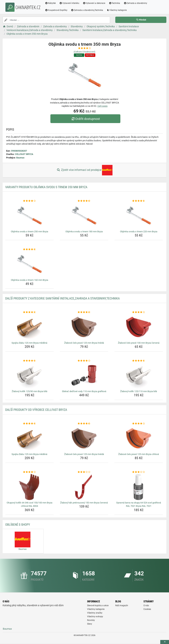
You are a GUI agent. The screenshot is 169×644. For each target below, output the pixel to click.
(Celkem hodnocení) (84, 52)
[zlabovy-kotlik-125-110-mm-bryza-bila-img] (139, 376)
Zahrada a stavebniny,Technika (87, 10)
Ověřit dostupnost (85, 119)
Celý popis (103, 106)
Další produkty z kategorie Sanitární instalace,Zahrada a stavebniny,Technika (62, 298)
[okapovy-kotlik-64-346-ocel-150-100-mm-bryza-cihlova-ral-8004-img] (29, 487)
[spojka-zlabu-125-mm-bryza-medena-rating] (29, 312)
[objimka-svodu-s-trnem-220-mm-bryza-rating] (139, 201)
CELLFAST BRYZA (24, 154)
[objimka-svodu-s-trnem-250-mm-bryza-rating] (29, 201)
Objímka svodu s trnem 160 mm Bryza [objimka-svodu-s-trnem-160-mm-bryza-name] (29, 280)
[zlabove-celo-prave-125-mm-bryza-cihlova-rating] (139, 424)
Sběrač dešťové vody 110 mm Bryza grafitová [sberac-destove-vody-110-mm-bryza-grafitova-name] (84, 391)
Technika (114, 3)
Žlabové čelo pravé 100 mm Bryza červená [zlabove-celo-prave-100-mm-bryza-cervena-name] (139, 343)
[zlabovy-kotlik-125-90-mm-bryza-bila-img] (29, 376)
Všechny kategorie (117, 10)
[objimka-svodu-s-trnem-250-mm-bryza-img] (29, 216)
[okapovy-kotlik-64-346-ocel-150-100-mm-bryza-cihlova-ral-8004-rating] (29, 472)
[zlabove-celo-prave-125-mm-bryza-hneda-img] (84, 327)
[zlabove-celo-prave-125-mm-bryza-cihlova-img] (139, 438)
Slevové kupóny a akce (98, 605)
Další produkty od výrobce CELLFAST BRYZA (36, 410)
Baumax (20, 158)
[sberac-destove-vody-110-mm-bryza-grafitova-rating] (84, 361)
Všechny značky (95, 613)
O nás (146, 605)
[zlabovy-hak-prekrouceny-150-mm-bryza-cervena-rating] (84, 472)
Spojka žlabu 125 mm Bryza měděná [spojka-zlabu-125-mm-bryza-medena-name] (29, 343)
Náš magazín (122, 605)
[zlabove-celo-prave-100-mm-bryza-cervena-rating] (139, 312)
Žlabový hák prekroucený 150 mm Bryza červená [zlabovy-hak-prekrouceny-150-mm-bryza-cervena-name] (84, 503)
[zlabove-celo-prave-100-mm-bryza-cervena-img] (139, 327)
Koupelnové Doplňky (56, 10)
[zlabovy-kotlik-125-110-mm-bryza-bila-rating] (139, 361)
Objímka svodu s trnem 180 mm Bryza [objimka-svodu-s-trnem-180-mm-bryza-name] (84, 232)
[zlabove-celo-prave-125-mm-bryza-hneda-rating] (84, 312)
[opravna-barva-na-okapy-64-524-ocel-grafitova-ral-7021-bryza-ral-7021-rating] (139, 472)
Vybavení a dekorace (94, 3)
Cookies (147, 609)
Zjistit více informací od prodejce (84, 170)
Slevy (90, 624)
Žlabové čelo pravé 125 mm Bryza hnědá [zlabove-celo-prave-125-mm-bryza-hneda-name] (84, 343)
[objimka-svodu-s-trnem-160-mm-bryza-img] (29, 264)
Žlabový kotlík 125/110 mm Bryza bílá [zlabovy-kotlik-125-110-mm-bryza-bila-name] (139, 391)
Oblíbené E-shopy (18, 525)
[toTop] (165, 642)
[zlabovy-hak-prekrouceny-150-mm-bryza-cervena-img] (84, 487)
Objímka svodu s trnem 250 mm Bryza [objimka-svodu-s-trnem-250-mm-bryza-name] (29, 232)
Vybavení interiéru (69, 3)
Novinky (91, 620)
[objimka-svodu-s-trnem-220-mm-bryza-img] (139, 216)
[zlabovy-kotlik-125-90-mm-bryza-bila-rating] (29, 361)
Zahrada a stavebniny (135, 3)
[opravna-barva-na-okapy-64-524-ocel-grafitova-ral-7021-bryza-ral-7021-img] (139, 487)
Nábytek (50, 3)
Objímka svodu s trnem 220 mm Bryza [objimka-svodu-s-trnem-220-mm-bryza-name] (139, 232)
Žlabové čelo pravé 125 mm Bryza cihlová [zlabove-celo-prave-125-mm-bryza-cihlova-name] (139, 454)
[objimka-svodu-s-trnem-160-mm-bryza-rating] (29, 249)
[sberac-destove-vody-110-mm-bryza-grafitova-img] (84, 376)
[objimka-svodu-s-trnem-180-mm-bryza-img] (84, 216)
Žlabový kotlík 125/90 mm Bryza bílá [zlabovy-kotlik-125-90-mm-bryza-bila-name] (29, 391)
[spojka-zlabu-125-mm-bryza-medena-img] (29, 327)
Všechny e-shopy (95, 617)
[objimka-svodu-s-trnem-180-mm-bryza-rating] (84, 201)
